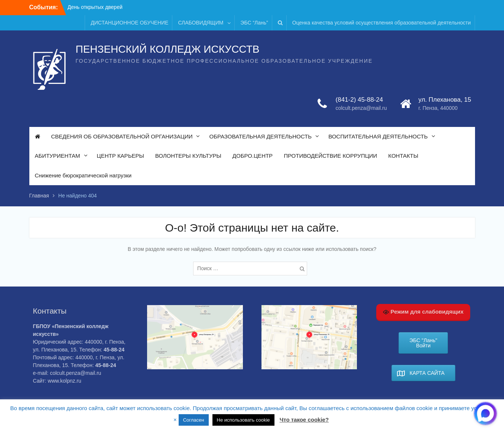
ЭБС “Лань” (254, 23)
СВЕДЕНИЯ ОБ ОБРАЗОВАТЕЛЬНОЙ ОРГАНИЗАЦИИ (122, 136)
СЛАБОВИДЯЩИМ (201, 23)
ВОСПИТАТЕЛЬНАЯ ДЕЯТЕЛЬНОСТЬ (378, 136)
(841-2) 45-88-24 (360, 100)
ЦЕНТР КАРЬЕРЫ (121, 156)
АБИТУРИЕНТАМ (58, 156)
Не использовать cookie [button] (243, 420)
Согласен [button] (194, 420)
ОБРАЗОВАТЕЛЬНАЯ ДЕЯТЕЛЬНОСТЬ (260, 136)
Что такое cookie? (304, 420)
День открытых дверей (95, 7)
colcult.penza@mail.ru (361, 108)
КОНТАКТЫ (403, 156)
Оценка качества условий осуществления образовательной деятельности (382, 23)
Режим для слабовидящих (423, 312)
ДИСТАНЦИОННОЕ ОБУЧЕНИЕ (129, 23)
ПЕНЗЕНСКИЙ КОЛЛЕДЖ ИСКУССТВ (168, 49)
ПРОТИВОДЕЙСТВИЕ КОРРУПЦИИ (330, 156)
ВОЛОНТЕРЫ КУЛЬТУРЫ (188, 156)
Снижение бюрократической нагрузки (83, 175)
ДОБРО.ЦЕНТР (253, 156)
